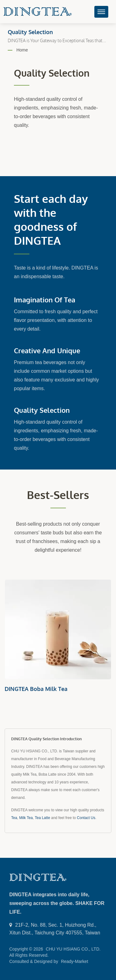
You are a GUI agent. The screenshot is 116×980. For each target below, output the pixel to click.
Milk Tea (26, 818)
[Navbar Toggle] (101, 12)
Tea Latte (43, 818)
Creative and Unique (47, 350)
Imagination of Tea (45, 300)
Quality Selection (42, 410)
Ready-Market (75, 961)
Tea (14, 818)
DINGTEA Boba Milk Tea (36, 689)
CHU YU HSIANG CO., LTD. (73, 949)
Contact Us (86, 818)
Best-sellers (58, 495)
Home (22, 50)
